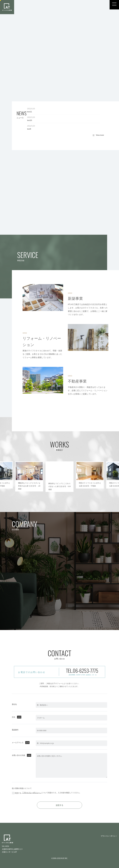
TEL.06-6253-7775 (82, 671)
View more (98, 135)
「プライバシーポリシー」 (34, 793)
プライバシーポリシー (109, 836)
